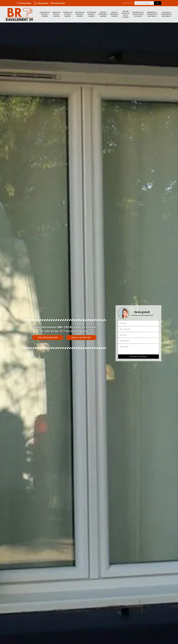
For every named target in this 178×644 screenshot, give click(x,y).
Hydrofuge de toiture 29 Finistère (68, 14)
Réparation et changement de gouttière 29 (152, 14)
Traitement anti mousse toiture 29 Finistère (138, 14)
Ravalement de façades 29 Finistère (45, 14)
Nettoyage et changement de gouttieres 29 (167, 14)
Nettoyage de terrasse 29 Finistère (80, 14)
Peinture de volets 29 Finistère (56, 14)
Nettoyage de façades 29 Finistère (91, 14)
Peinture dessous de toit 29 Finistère (126, 14)
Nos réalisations (48, 338)
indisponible (24, 3)
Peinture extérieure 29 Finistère (103, 14)
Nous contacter (81, 338)
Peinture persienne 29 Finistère (114, 14)
